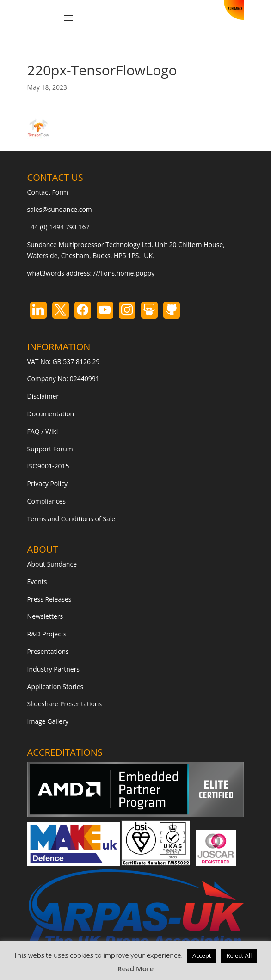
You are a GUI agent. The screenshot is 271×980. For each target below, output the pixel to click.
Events (37, 582)
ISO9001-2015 (48, 466)
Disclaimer (43, 396)
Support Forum (50, 449)
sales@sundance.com (60, 209)
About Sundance (52, 564)
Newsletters (45, 616)
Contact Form (48, 192)
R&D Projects (47, 634)
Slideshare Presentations (65, 704)
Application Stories (55, 687)
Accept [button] (202, 955)
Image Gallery (48, 721)
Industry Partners (53, 669)
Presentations (48, 651)
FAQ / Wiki (43, 431)
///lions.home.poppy (124, 273)
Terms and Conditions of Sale (71, 519)
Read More (135, 968)
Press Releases (49, 599)
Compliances (46, 501)
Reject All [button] (239, 955)
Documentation (51, 414)
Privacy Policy (47, 484)
